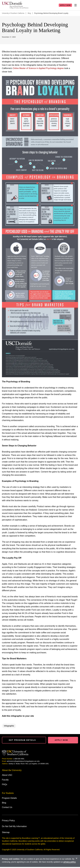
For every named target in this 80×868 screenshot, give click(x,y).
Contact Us (7, 807)
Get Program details (22, 740)
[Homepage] (15, 5)
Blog (29, 13)
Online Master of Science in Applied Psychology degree (38, 68)
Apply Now (65, 5)
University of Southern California (13, 13)
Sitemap (6, 832)
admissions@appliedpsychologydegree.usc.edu (23, 761)
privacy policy (70, 862)
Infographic (9, 726)
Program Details (9, 798)
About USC (7, 775)
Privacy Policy (8, 821)
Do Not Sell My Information (14, 826)
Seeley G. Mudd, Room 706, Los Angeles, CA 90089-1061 (29, 764)
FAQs (5, 784)
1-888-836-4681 (19, 759)
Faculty (5, 780)
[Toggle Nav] (75, 5)
